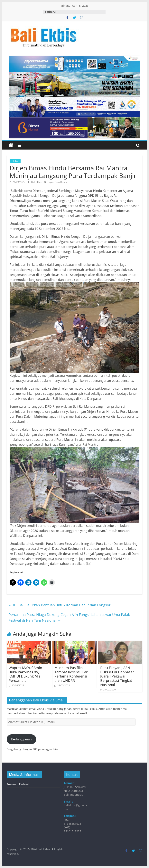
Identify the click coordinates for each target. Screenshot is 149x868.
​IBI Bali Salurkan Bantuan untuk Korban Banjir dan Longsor (60, 605)
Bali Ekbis (37, 182)
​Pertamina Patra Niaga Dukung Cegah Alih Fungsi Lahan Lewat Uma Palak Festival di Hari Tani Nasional (69, 617)
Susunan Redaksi (18, 784)
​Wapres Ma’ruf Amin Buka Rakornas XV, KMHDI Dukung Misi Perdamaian (25, 674)
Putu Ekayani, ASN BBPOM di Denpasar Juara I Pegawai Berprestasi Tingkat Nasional (117, 676)
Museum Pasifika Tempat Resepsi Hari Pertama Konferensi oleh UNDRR (71, 674)
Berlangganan (21, 739)
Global (15, 161)
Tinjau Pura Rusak (57, 182)
